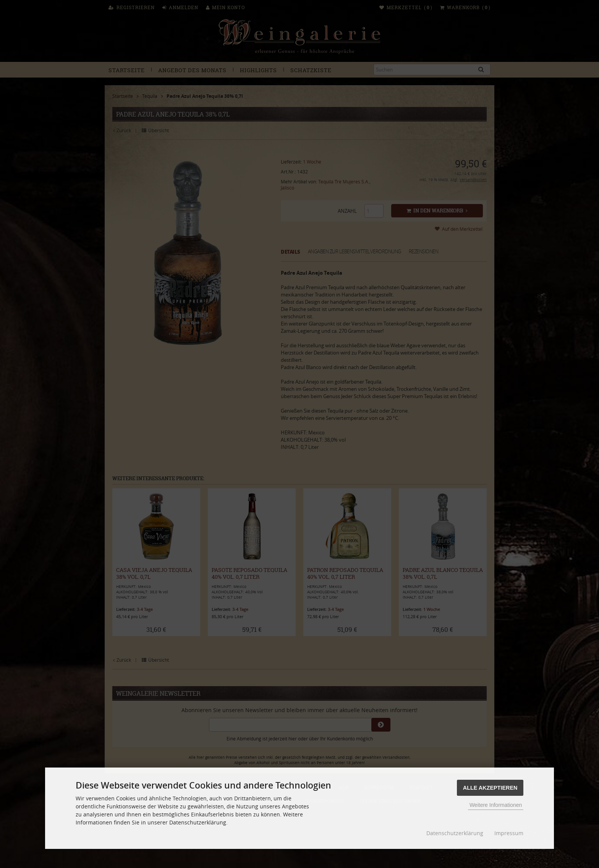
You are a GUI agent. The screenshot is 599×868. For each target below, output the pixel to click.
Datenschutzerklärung (455, 833)
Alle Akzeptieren (490, 788)
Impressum (509, 833)
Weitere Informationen (496, 805)
